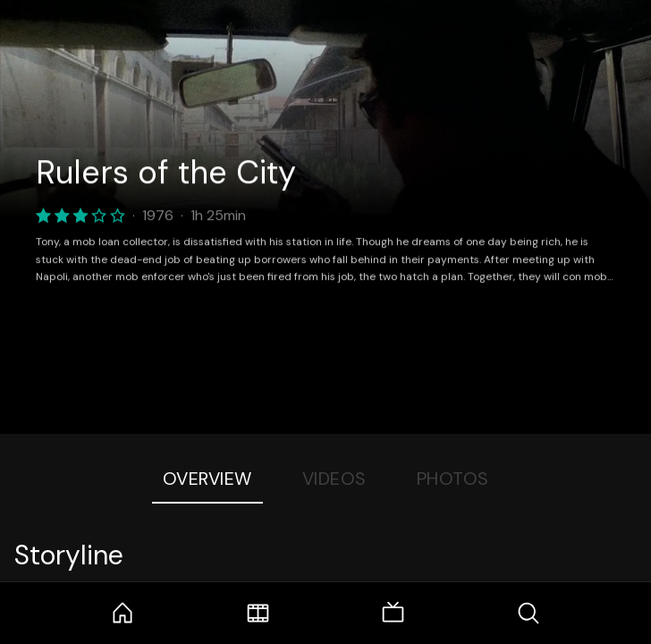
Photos (453, 479)
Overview (207, 479)
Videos (334, 479)
